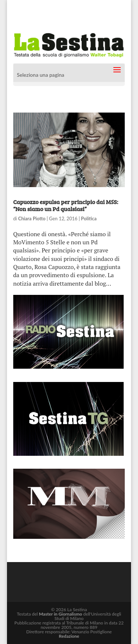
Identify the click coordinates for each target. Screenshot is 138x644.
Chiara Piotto (32, 218)
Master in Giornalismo (61, 614)
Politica (89, 218)
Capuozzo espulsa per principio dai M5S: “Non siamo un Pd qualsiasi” (66, 205)
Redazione (69, 636)
